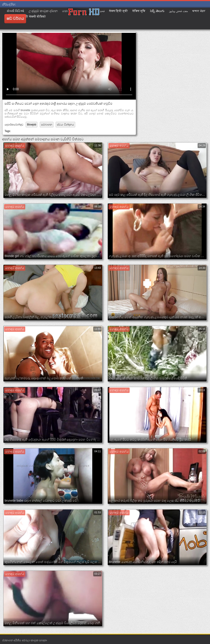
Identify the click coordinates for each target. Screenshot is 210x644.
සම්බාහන (47, 125)
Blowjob (32, 125)
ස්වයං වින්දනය (65, 125)
